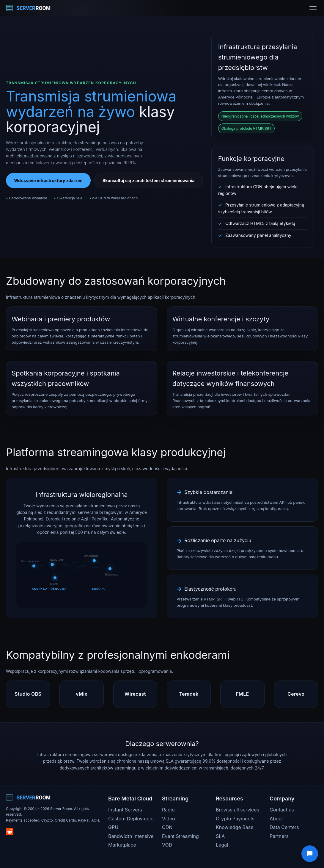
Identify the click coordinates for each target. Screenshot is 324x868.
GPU (113, 827)
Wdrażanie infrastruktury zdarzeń (48, 180)
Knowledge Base (235, 827)
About (276, 819)
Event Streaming (180, 836)
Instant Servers (125, 810)
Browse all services (238, 810)
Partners (279, 836)
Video (169, 819)
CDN (167, 827)
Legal (222, 845)
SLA (220, 836)
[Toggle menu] (313, 8)
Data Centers (284, 827)
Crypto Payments (235, 819)
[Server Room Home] (28, 8)
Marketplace (122, 845)
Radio (168, 810)
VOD (167, 845)
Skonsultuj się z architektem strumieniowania (148, 180)
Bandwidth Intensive (131, 836)
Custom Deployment (131, 819)
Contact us (282, 810)
